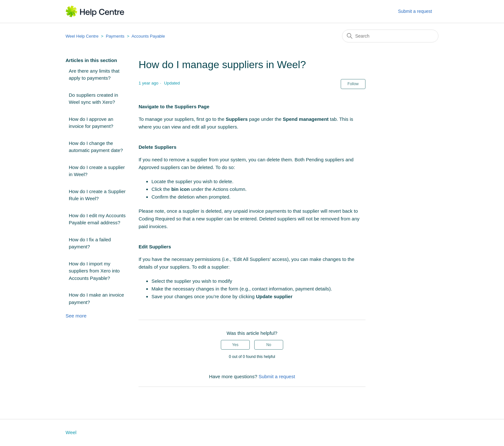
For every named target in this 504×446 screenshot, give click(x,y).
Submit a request (415, 11)
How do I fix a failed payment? (90, 243)
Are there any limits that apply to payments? (94, 75)
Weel (71, 432)
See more (76, 316)
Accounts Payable (148, 36)
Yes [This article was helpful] (235, 345)
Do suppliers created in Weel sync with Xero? (93, 99)
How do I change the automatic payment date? (96, 147)
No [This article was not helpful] (269, 345)
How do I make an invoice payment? (96, 299)
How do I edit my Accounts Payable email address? (97, 219)
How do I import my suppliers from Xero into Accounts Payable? (94, 271)
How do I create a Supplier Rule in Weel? (97, 195)
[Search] (390, 36)
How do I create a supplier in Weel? (97, 171)
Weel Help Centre (82, 36)
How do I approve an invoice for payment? (91, 123)
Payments (115, 36)
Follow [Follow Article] (353, 84)
